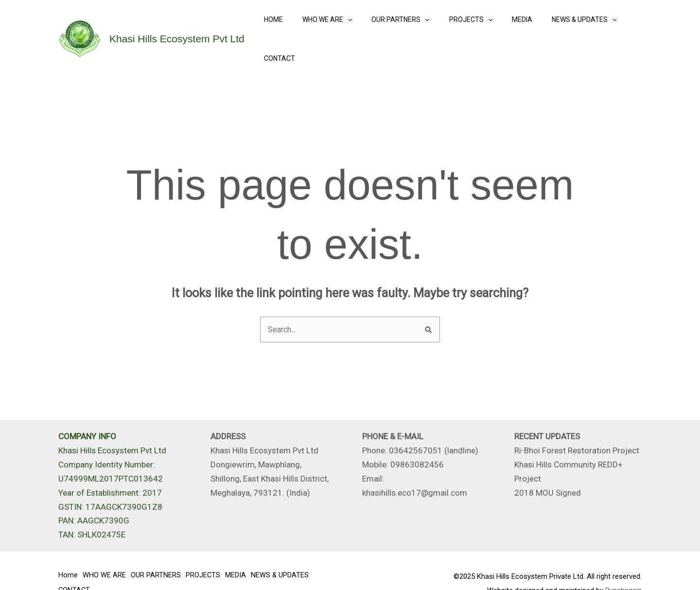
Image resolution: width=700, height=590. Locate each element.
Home (276, 27)
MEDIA (502, 27)
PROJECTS (456, 27)
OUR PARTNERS (392, 27)
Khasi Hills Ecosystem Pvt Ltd (177, 27)
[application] (344, 27)
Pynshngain (623, 566)
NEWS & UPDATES (558, 27)
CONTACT (619, 27)
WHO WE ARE (324, 27)
